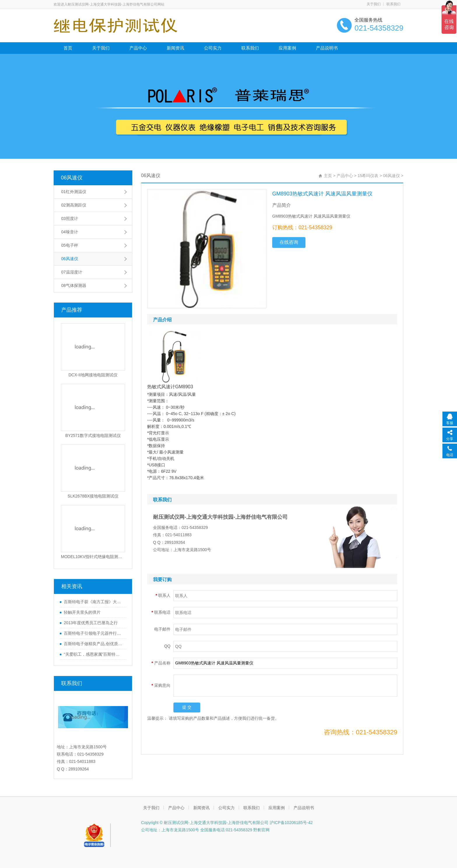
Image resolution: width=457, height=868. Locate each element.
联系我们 (393, 4)
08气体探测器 (74, 285)
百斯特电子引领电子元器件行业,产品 (94, 633)
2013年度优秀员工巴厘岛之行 (91, 623)
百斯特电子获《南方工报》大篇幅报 (94, 602)
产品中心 (138, 48)
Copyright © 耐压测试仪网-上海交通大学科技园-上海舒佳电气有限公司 (205, 823)
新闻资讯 (175, 48)
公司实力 (213, 48)
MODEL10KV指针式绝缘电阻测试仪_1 (93, 557)
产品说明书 (327, 48)
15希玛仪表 (368, 176)
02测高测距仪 (74, 205)
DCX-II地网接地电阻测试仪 (93, 375)
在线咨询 (289, 242)
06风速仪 (72, 178)
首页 (68, 48)
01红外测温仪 (74, 192)
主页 (328, 176)
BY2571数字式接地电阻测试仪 (93, 435)
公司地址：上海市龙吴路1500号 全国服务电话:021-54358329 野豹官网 (205, 830)
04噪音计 (70, 232)
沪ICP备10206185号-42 (291, 823)
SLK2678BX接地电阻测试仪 (93, 496)
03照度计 (70, 218)
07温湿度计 (72, 272)
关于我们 (374, 4)
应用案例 (287, 48)
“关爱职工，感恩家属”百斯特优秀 (94, 654)
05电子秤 (70, 245)
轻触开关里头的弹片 (82, 612)
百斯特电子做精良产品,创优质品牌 (94, 644)
